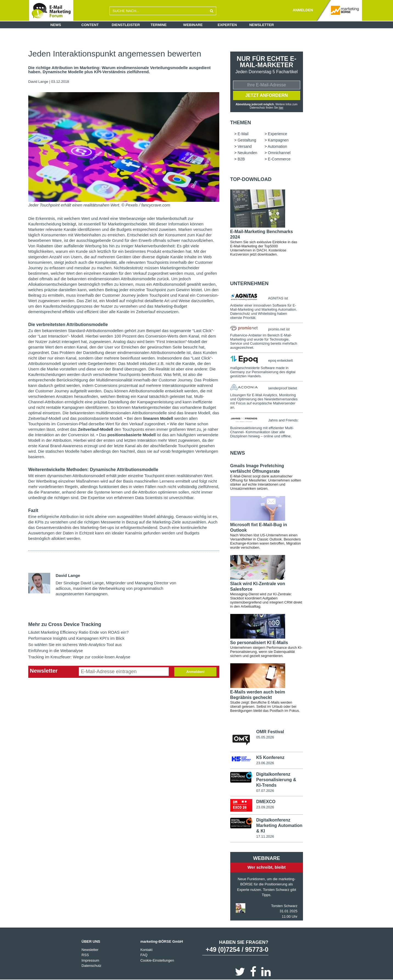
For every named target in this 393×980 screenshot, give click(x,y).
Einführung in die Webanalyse (56, 651)
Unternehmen (249, 284)
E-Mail (243, 134)
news (238, 453)
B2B (241, 159)
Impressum (90, 960)
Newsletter (262, 25)
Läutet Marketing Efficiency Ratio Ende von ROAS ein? (78, 632)
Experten (227, 25)
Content (90, 25)
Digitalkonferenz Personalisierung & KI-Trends (276, 780)
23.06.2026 (265, 763)
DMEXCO (266, 802)
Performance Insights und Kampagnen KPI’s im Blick (76, 638)
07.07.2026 (265, 791)
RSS (85, 955)
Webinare (193, 25)
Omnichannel (279, 153)
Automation (277, 146)
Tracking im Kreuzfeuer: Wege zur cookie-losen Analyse (79, 657)
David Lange (38, 82)
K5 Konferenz (270, 757)
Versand (245, 146)
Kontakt (146, 950)
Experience (277, 134)
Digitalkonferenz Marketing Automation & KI (279, 825)
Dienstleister (126, 25)
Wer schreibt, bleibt (267, 867)
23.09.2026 (265, 807)
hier (281, 108)
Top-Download (251, 179)
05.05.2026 (265, 737)
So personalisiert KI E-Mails (259, 643)
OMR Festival (270, 732)
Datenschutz (91, 966)
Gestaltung (247, 140)
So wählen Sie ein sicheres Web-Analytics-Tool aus (75, 645)
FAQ (144, 955)
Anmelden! (195, 672)
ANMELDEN (303, 10)
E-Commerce (279, 159)
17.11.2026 (265, 836)
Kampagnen (278, 140)
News (56, 25)
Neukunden (248, 153)
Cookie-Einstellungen (157, 960)
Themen (241, 123)
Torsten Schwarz (284, 906)
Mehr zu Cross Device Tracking (65, 624)
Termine (159, 25)
